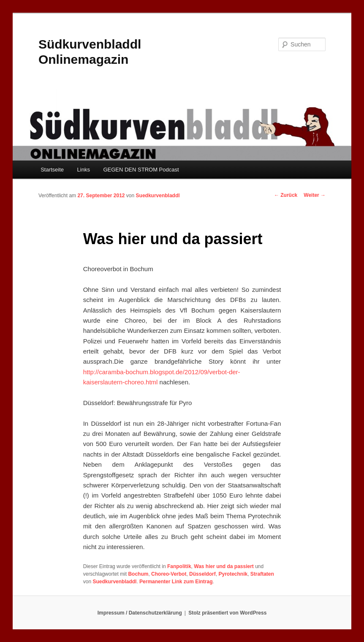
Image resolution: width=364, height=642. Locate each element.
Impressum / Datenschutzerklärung (140, 613)
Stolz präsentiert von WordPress (227, 613)
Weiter (315, 195)
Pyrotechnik (233, 574)
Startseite (52, 170)
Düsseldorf (202, 574)
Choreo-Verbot (169, 574)
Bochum (138, 574)
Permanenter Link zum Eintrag (176, 582)
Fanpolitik (179, 566)
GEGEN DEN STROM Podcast (141, 170)
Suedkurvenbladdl (158, 196)
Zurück (286, 195)
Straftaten (262, 574)
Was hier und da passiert (224, 566)
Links (84, 170)
